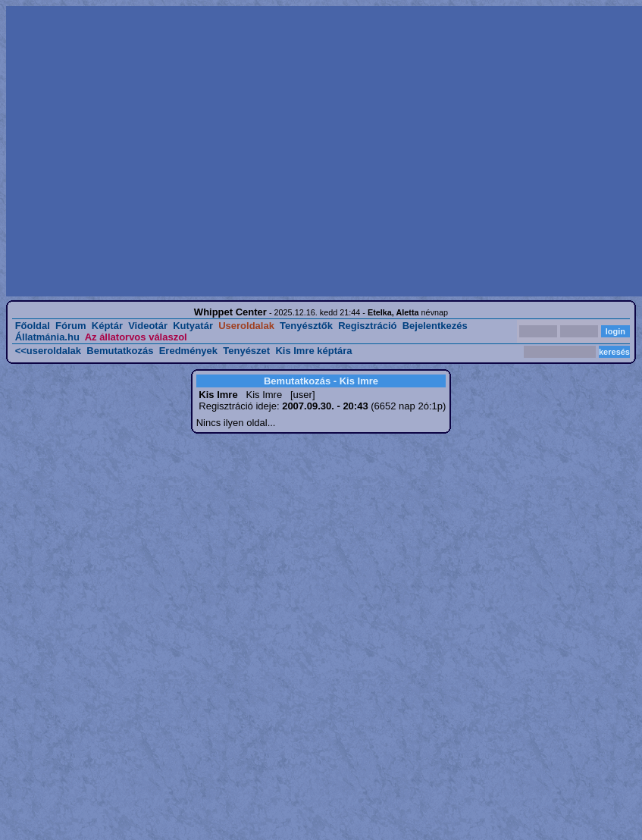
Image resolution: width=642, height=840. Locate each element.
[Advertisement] (142, 151)
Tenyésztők (306, 326)
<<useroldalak (48, 351)
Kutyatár (193, 326)
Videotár (148, 326)
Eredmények (188, 351)
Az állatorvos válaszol (136, 337)
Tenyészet (246, 351)
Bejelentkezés (435, 326)
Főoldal (33, 326)
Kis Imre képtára (313, 351)
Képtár (107, 326)
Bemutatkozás (120, 351)
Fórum (70, 326)
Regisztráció (367, 326)
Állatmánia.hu (47, 337)
